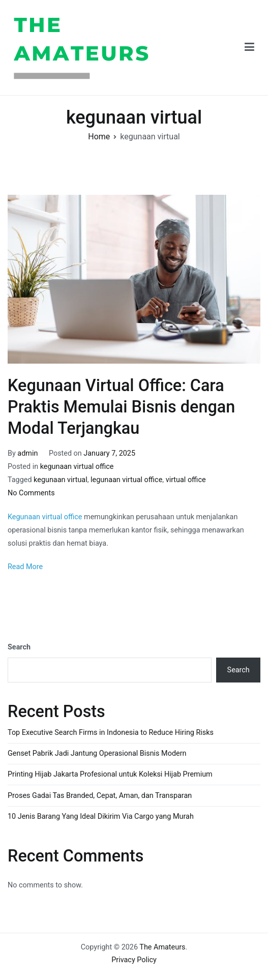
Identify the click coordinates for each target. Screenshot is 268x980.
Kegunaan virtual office (45, 517)
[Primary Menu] (250, 48)
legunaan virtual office (126, 480)
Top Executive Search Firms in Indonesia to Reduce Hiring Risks (111, 733)
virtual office (186, 480)
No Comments (31, 493)
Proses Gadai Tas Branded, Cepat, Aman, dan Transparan (100, 796)
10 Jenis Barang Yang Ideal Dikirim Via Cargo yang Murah (101, 816)
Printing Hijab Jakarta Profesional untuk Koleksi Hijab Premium (110, 774)
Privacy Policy (134, 960)
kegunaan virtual (61, 480)
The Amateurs (195, 47)
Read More (25, 567)
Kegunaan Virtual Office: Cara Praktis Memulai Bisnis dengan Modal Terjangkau (121, 407)
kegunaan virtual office (77, 467)
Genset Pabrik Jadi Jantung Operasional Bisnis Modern (97, 753)
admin (27, 453)
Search (19, 647)
